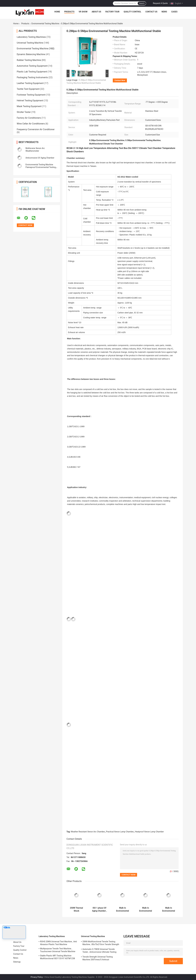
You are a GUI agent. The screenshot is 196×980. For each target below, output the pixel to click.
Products (69, 12)
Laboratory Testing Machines (31, 37)
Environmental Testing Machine (45, 24)
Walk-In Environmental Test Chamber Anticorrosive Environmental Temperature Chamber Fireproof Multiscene (169, 909)
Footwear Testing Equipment (31, 95)
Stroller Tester (24, 112)
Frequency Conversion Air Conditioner (36, 129)
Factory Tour (112, 12)
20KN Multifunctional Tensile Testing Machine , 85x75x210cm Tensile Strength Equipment (101, 943)
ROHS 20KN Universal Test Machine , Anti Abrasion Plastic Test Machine (59, 943)
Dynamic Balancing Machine (31, 54)
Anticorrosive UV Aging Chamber (40, 158)
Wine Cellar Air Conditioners (31, 124)
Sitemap (17, 962)
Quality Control (132, 12)
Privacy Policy (37, 977)
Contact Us (151, 12)
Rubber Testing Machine (29, 60)
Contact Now (120, 80)
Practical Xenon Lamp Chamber (120, 832)
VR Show (83, 12)
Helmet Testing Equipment (30, 101)
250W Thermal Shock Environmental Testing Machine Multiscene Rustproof (77, 909)
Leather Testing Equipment (30, 83)
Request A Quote (160, 3)
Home (57, 12)
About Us (96, 12)
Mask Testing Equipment (29, 106)
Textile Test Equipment (28, 89)
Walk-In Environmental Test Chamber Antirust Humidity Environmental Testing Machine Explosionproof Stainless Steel (123, 909)
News (164, 12)
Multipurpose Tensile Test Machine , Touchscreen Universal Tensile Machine (58, 950)
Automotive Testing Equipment (32, 66)
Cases (174, 12)
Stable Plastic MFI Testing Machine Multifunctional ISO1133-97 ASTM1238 (58, 957)
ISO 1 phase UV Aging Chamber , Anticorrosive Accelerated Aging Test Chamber (99, 909)
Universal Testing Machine (30, 43)
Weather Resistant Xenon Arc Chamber (88, 832)
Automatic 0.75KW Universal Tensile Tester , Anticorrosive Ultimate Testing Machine (99, 951)
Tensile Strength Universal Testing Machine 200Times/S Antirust (98, 958)
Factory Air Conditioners (29, 118)
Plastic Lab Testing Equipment (32, 72)
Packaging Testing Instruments (32, 77)
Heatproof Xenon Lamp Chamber (149, 832)
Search (142, 3)
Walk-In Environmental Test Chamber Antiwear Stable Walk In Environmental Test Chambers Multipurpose (145, 909)
